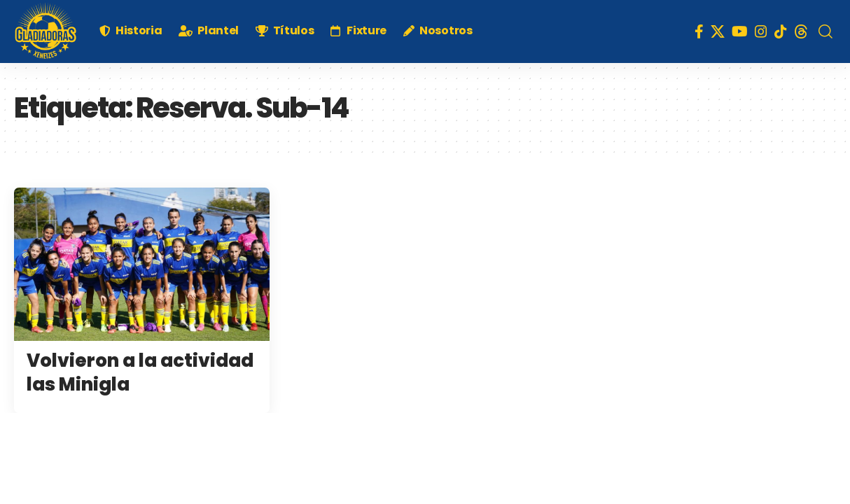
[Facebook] (699, 31)
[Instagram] (761, 31)
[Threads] (801, 31)
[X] (718, 31)
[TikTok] (781, 31)
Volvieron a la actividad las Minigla (140, 372)
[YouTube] (740, 31)
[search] (825, 31)
